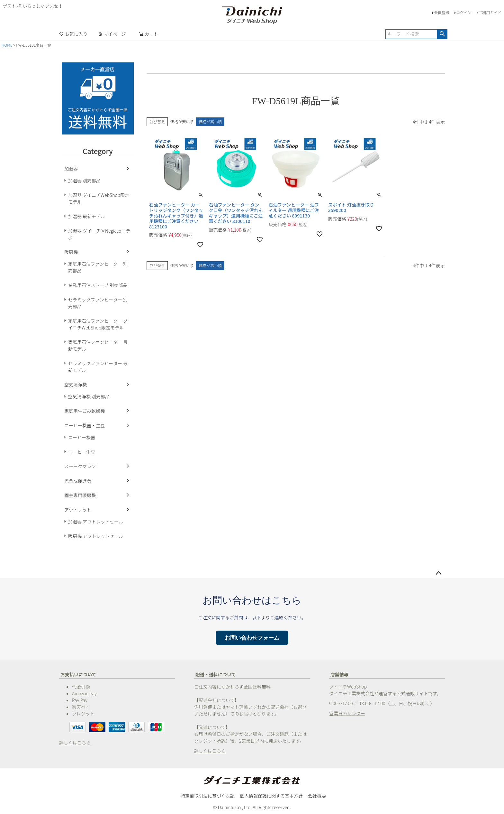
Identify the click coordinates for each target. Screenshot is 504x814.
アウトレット (78, 510)
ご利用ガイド (490, 12)
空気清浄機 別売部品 (89, 396)
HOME (7, 45)
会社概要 (317, 796)
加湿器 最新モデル (87, 216)
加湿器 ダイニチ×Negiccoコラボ (99, 234)
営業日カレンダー (347, 713)
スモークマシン (80, 466)
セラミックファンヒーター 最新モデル (98, 367)
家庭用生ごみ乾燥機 (85, 411)
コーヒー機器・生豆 (85, 425)
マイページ (112, 34)
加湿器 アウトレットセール (96, 522)
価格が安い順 (182, 121)
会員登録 (442, 12)
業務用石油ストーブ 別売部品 (98, 285)
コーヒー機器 (82, 437)
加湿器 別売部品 (84, 180)
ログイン (464, 12)
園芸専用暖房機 (80, 495)
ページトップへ (438, 573)
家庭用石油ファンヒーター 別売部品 (98, 267)
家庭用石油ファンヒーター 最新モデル (98, 345)
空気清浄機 (76, 384)
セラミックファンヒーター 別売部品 (98, 303)
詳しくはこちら (75, 743)
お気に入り (73, 34)
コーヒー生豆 (82, 452)
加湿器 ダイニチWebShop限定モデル (99, 198)
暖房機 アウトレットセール (96, 536)
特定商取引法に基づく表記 (208, 796)
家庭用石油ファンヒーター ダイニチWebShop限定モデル (98, 324)
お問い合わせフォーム (252, 638)
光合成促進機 (78, 481)
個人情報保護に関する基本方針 (271, 796)
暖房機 (71, 252)
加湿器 (71, 169)
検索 (442, 34)
